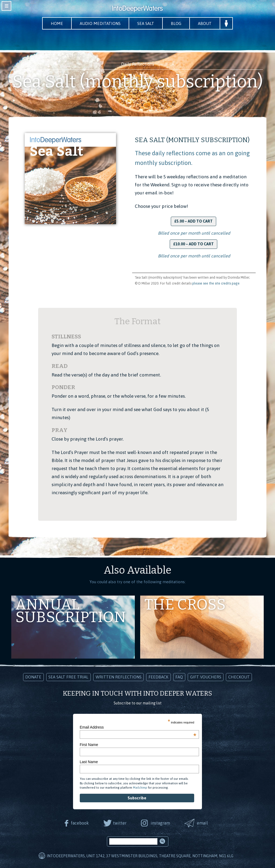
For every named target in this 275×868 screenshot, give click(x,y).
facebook (80, 823)
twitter (120, 823)
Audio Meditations (100, 23)
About (205, 23)
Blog (176, 23)
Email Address (138, 727)
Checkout (239, 677)
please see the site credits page (216, 283)
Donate (33, 677)
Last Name (89, 762)
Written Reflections (119, 677)
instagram (160, 823)
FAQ (179, 677)
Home (57, 23)
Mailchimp (140, 788)
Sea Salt (146, 23)
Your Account (226, 23)
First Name (89, 745)
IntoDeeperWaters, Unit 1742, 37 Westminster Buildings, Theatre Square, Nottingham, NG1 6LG (140, 856)
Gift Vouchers (206, 677)
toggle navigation (6, 6)
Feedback (158, 677)
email (202, 823)
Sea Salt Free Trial (68, 677)
